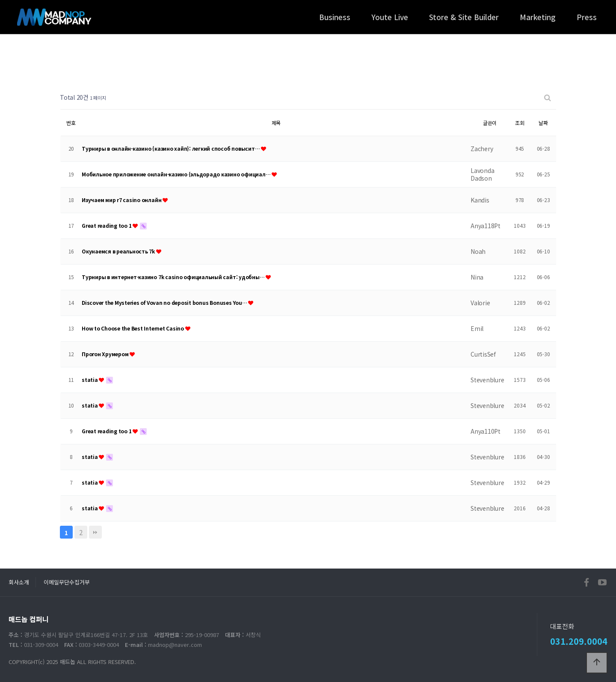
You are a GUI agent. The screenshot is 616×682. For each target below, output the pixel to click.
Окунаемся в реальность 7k (119, 251)
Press (587, 17)
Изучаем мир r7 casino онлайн (122, 200)
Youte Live (390, 17)
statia (90, 380)
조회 (520, 123)
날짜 (543, 123)
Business (335, 17)
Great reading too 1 (107, 225)
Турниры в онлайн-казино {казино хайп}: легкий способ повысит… (171, 148)
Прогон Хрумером (106, 354)
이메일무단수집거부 (67, 582)
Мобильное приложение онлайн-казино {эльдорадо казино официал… (177, 174)
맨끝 (95, 532)
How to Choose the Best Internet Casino (133, 328)
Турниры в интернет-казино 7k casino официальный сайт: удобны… (174, 277)
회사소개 (19, 582)
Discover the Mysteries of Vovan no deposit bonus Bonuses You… (165, 302)
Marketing (538, 17)
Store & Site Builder (464, 17)
